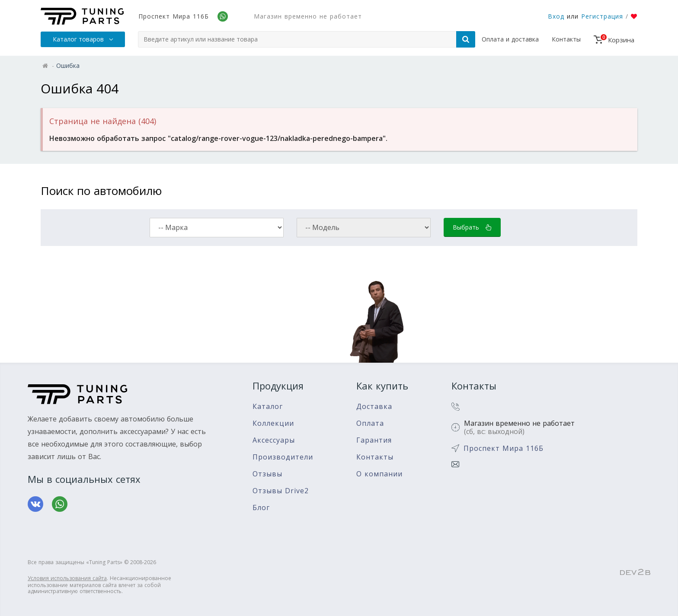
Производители (283, 457)
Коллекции (273, 423)
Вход (556, 16)
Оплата (370, 423)
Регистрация (602, 16)
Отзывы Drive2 (281, 491)
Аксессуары (274, 440)
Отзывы (267, 474)
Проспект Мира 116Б (174, 16)
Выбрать (472, 227)
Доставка (374, 407)
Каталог (268, 407)
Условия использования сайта (67, 578)
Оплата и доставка (510, 39)
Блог (261, 508)
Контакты (566, 39)
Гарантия (374, 440)
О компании (379, 474)
